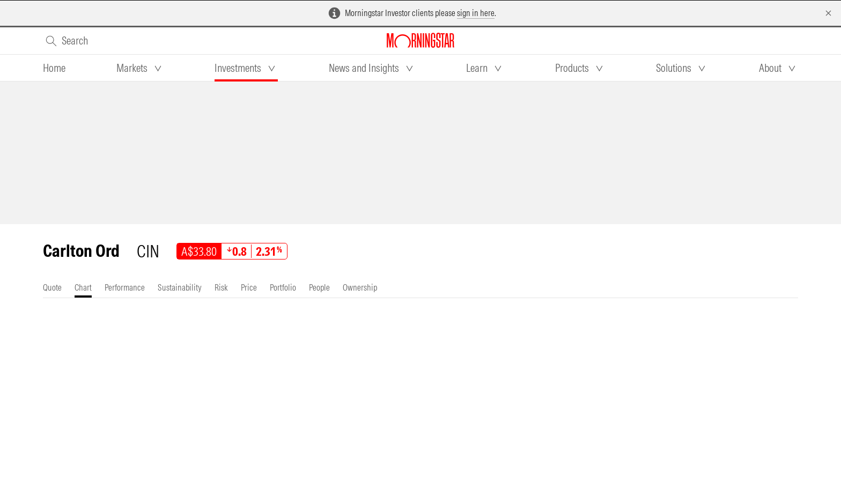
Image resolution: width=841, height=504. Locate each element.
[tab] (54, 68)
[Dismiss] (828, 13)
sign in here (476, 13)
